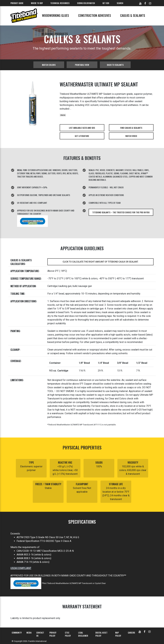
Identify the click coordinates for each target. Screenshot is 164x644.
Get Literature (82, 136)
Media (29, 633)
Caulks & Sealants (133, 15)
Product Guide (17, 3)
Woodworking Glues (55, 15)
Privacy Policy (53, 634)
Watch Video (131, 136)
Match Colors (49, 65)
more (63, 115)
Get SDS (106, 3)
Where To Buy (37, 3)
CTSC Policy (68, 634)
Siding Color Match (86, 3)
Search (120, 3)
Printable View (82, 65)
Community (17, 633)
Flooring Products (55, 34)
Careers (131, 633)
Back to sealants (115, 65)
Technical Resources (60, 3)
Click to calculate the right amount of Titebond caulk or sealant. (101, 262)
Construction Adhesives (95, 15)
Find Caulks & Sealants (131, 128)
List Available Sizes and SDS (82, 128)
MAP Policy (118, 634)
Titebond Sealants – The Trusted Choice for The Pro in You (121, 212)
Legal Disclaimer (83, 634)
